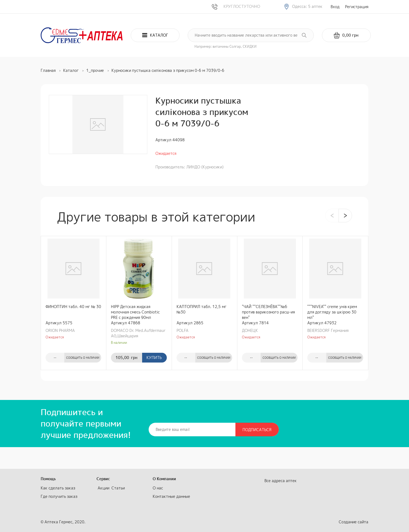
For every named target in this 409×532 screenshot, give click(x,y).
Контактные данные (171, 496)
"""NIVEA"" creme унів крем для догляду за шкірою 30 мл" (332, 312)
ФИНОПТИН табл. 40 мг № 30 (73, 307)
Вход (335, 7)
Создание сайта (354, 522)
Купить (154, 358)
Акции (103, 488)
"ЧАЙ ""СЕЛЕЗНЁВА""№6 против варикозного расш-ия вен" (268, 312)
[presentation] (332, 216)
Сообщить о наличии (83, 358)
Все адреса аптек (281, 481)
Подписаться (257, 430)
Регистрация (357, 7)
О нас (158, 488)
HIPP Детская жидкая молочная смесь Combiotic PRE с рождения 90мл (135, 312)
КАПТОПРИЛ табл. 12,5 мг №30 (202, 309)
